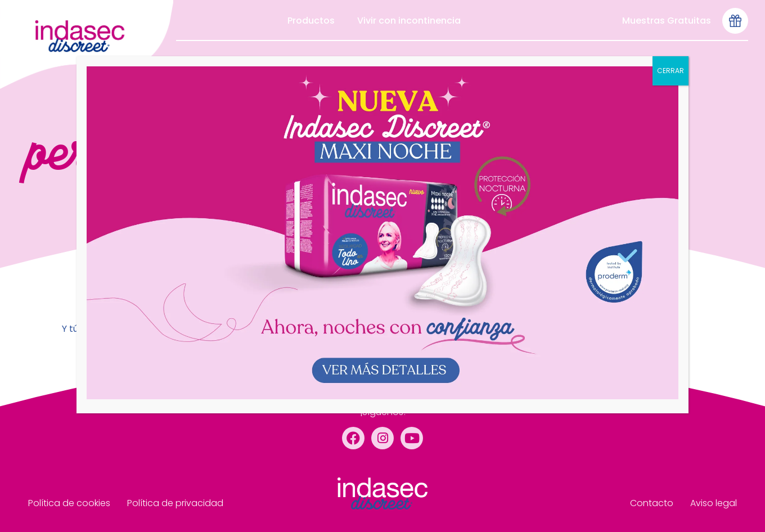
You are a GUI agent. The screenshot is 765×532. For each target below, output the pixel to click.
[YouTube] (412, 438)
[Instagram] (382, 438)
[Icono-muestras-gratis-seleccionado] (735, 21)
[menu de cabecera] (87, 44)
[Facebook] (353, 438)
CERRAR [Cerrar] (670, 71)
